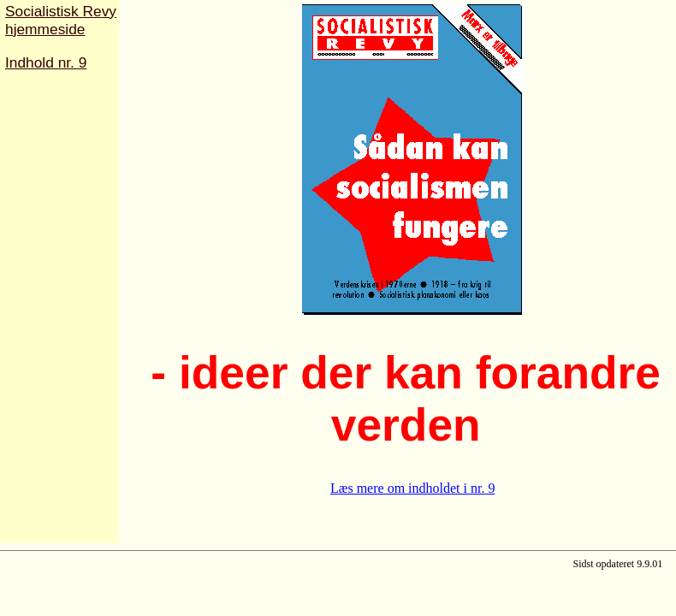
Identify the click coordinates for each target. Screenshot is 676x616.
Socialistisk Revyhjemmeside (61, 20)
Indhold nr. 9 (46, 62)
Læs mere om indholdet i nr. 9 (412, 488)
